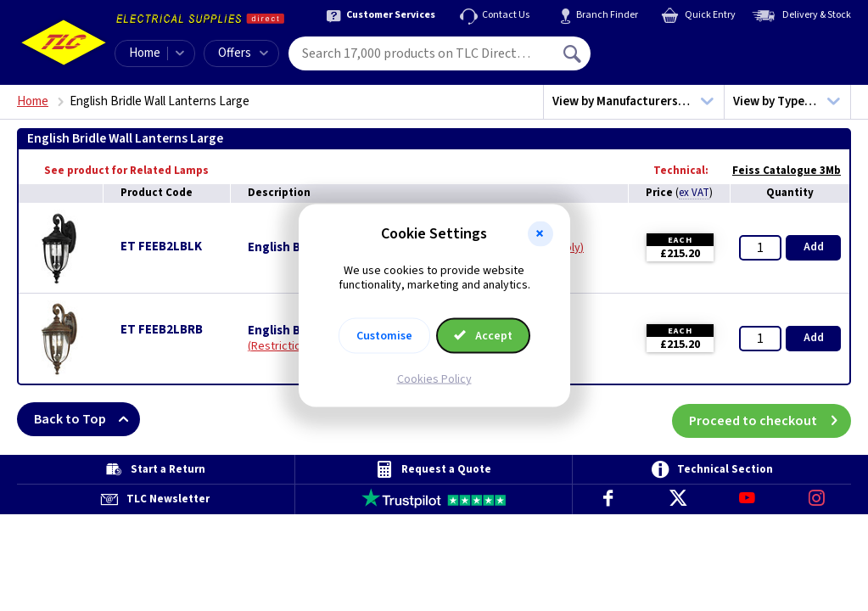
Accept (484, 335)
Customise (384, 335)
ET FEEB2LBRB (162, 330)
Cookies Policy (434, 378)
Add (814, 247)
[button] (540, 234)
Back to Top (87, 419)
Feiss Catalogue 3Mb (778, 171)
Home (145, 53)
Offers (243, 53)
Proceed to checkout (770, 419)
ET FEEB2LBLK (161, 247)
